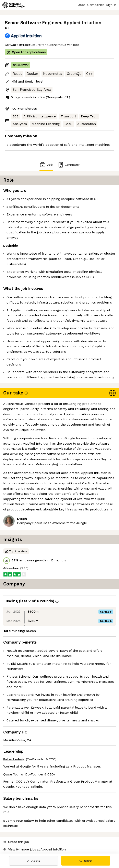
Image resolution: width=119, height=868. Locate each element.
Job (46, 165)
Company (69, 165)
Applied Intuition (82, 23)
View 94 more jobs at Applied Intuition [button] (34, 849)
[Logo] (14, 5)
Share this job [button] (16, 842)
